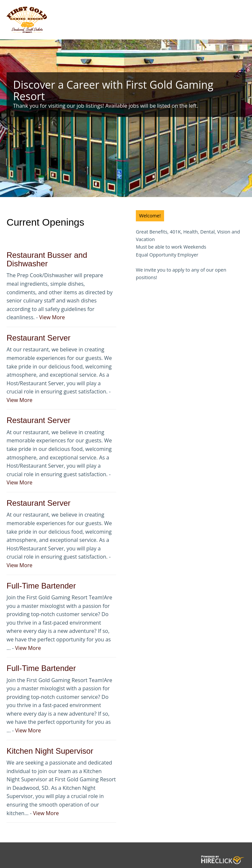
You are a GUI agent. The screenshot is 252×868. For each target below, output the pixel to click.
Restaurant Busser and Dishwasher (47, 259)
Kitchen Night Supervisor (50, 751)
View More (52, 317)
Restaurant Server (39, 338)
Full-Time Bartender (41, 586)
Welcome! (150, 216)
